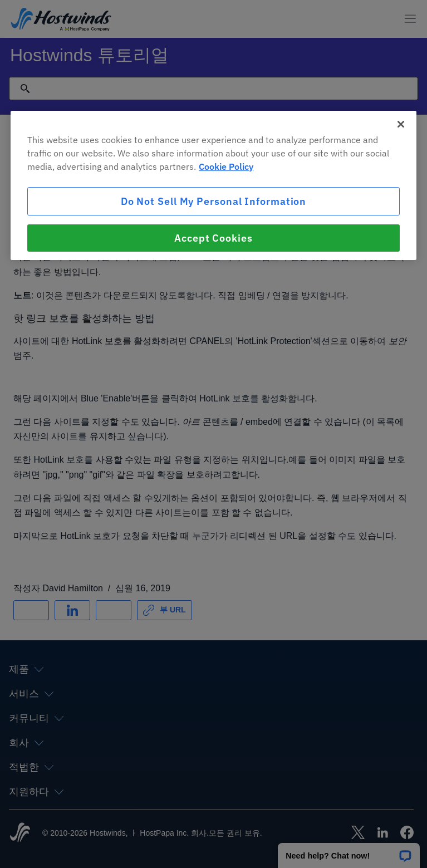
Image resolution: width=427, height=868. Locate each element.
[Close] (401, 124)
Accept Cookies (213, 238)
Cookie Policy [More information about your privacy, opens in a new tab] (226, 166)
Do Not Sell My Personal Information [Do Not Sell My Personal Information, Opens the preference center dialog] (214, 201)
